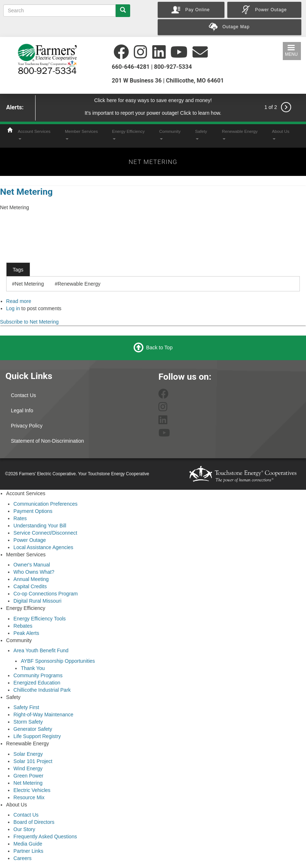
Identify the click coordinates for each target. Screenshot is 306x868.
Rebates (23, 626)
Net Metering (26, 192)
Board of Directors (34, 822)
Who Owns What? (34, 572)
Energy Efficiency (128, 134)
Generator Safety (33, 729)
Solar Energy (28, 754)
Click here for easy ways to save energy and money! (153, 100)
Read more (19, 301)
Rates (20, 518)
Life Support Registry (37, 736)
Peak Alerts (26, 633)
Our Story (24, 829)
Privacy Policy (27, 426)
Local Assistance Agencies (43, 547)
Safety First (26, 707)
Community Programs (38, 675)
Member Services (81, 134)
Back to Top (159, 347)
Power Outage (30, 540)
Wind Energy (28, 768)
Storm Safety (28, 722)
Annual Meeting (31, 579)
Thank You (33, 668)
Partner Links (28, 851)
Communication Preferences (46, 504)
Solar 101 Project (33, 761)
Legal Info (22, 410)
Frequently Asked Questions (45, 837)
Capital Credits (30, 586)
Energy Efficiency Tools (40, 619)
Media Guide (28, 844)
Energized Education (37, 683)
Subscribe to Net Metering (29, 322)
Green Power (28, 776)
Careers (22, 858)
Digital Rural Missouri (37, 601)
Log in (13, 308)
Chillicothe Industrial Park (42, 690)
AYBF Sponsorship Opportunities (58, 661)
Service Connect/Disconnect (45, 533)
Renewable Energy (240, 134)
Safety (201, 134)
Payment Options (33, 511)
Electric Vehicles (32, 790)
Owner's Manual (32, 565)
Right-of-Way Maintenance (43, 715)
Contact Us (23, 395)
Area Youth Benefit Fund (41, 650)
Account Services (34, 134)
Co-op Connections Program (46, 594)
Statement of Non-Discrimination (47, 441)
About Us (281, 134)
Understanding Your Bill (40, 526)
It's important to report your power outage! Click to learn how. (153, 113)
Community (170, 134)
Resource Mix (29, 797)
